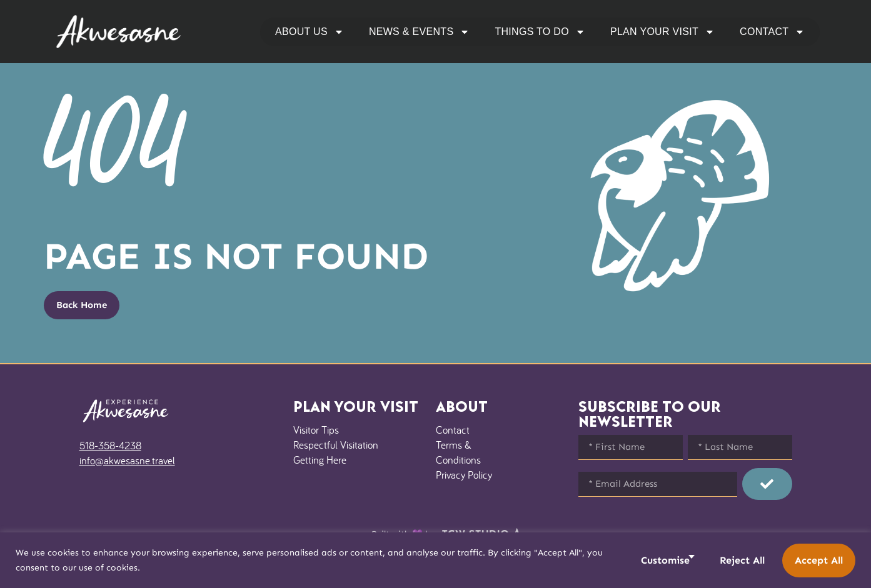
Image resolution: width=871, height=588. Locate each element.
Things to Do (540, 32)
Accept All (819, 560)
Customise (665, 560)
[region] (435, 560)
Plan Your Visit (662, 32)
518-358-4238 (110, 446)
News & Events (419, 32)
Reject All (742, 560)
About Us (310, 32)
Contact (772, 32)
